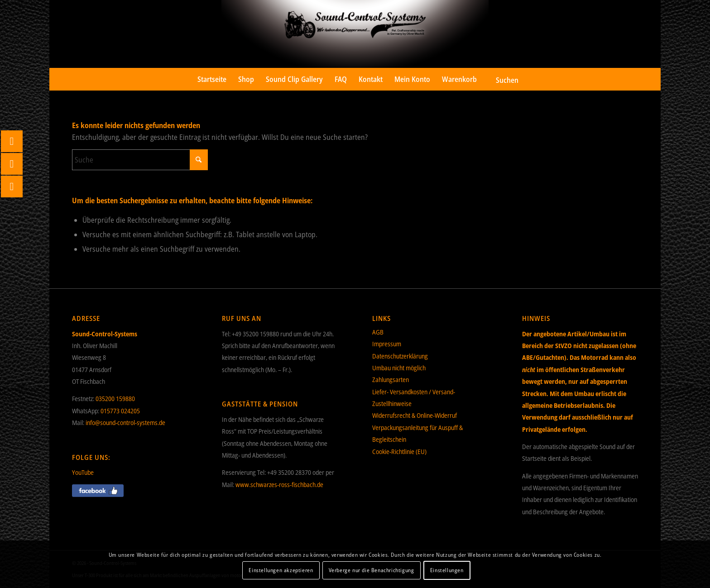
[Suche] (501, 79)
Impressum (387, 344)
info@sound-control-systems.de (125, 423)
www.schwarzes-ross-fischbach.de (279, 485)
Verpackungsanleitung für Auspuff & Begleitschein (417, 433)
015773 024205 (120, 411)
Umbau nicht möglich (399, 368)
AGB (378, 332)
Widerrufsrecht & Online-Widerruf (415, 415)
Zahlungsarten (391, 380)
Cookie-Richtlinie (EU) (399, 452)
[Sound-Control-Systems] (355, 34)
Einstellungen (447, 570)
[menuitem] (212, 79)
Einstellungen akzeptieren (281, 570)
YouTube (83, 472)
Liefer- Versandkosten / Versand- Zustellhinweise (414, 398)
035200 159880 (115, 399)
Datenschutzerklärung (400, 356)
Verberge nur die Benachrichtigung (372, 570)
